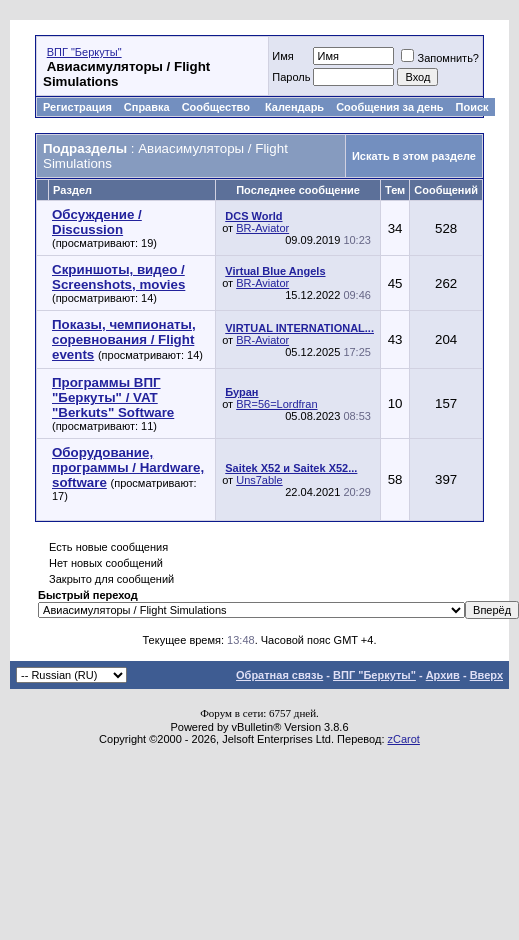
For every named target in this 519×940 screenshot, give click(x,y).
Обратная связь (279, 675)
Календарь (294, 107)
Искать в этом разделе (414, 156)
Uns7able (259, 480)
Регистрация (77, 107)
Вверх (486, 675)
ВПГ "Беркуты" (84, 52)
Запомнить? (440, 58)
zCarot (404, 739)
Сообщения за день (389, 107)
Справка (147, 107)
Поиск (472, 107)
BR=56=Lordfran (276, 404)
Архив (443, 675)
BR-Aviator (262, 228)
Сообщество (217, 107)
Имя (282, 56)
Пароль (291, 77)
